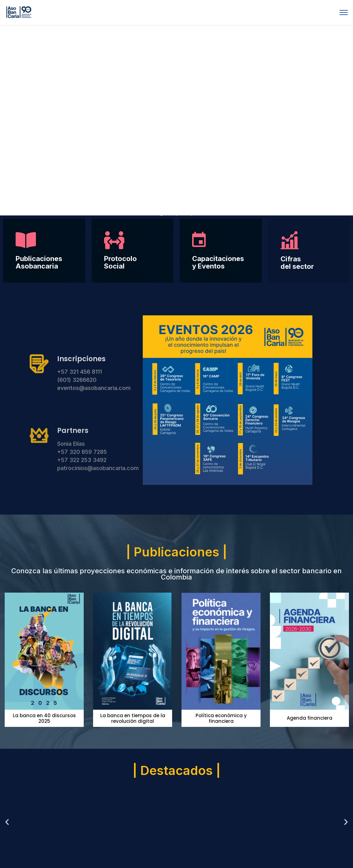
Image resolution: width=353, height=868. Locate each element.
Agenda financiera (310, 718)
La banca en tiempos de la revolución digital (133, 718)
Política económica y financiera (221, 718)
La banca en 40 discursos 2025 (44, 718)
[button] (162, 213)
